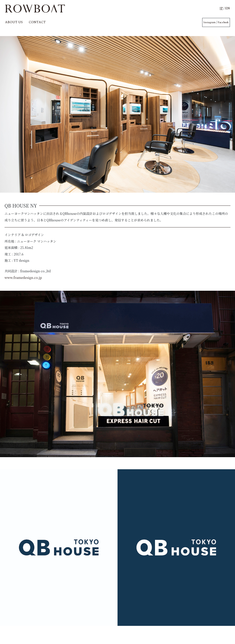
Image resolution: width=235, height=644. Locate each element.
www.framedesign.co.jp (23, 277)
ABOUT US (14, 22)
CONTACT (37, 22)
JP (221, 8)
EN (228, 8)
